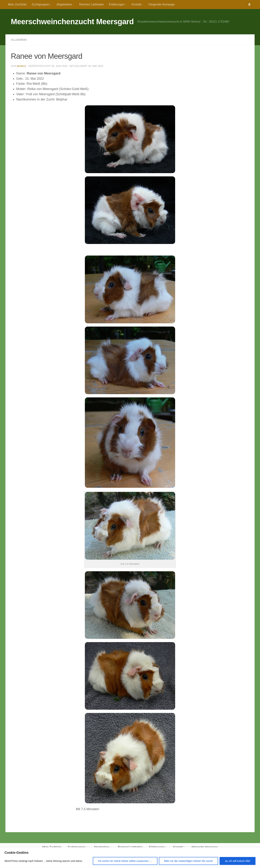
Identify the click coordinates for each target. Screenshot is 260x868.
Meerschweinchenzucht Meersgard (72, 22)
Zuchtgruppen (41, 4)
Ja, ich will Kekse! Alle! (238, 861)
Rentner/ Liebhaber (91, 4)
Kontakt (136, 4)
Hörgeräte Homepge (162, 4)
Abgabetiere (64, 4)
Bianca (22, 66)
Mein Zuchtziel (17, 4)
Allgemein (19, 40)
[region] (130, 858)
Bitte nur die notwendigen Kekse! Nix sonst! (188, 861)
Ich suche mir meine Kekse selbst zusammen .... (125, 861)
